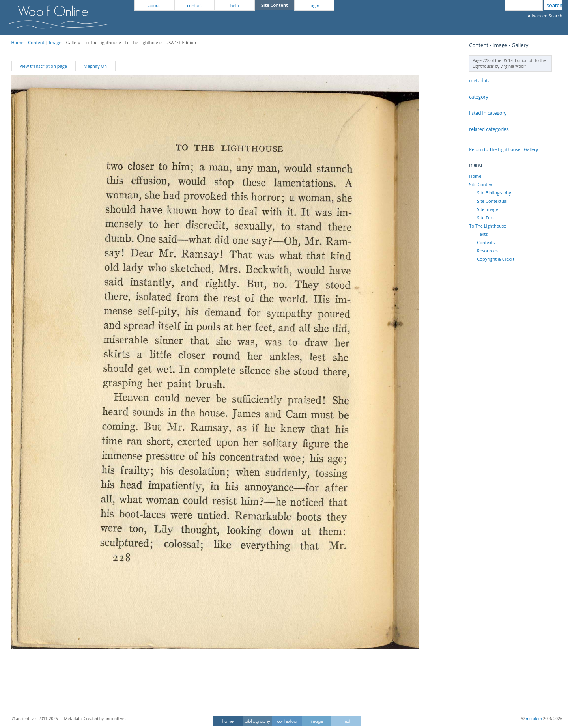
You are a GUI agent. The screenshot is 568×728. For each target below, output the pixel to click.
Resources (487, 251)
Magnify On (95, 66)
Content (36, 42)
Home (18, 42)
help (235, 5)
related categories (489, 129)
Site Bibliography (494, 193)
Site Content (481, 184)
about (154, 5)
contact (194, 5)
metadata (480, 81)
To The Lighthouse (488, 226)
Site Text (486, 217)
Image (55, 42)
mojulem (534, 719)
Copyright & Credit (495, 259)
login (315, 5)
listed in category (488, 113)
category (478, 97)
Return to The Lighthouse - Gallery (504, 149)
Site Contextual (492, 201)
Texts (482, 234)
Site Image (487, 209)
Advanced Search (545, 16)
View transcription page (43, 66)
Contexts (486, 242)
